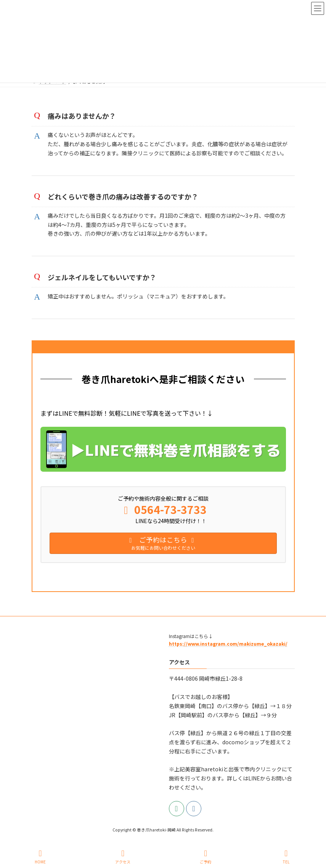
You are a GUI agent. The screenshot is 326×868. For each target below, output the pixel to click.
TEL (286, 857)
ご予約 (206, 857)
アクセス (123, 857)
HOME (40, 857)
